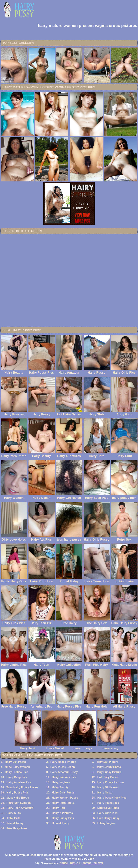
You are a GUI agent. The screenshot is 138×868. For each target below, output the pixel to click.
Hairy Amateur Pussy (64, 772)
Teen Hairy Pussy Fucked (23, 787)
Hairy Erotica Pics (17, 772)
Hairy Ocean (105, 793)
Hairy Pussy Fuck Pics (112, 798)
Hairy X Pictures (62, 813)
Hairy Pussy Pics (18, 793)
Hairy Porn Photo (63, 803)
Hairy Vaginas (61, 782)
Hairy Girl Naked (108, 787)
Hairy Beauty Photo (108, 767)
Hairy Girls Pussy (63, 793)
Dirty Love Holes (108, 808)
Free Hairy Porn (17, 828)
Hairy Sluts (14, 813)
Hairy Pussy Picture (109, 772)
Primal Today (15, 823)
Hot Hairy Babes (108, 777)
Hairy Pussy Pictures (111, 782)
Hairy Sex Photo (15, 762)
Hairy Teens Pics (108, 803)
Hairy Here (59, 808)
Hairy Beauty (60, 787)
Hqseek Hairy (61, 823)
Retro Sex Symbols (19, 803)
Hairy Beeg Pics (17, 777)
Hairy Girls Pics (107, 813)
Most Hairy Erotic (18, 798)
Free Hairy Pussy (108, 818)
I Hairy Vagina (106, 823)
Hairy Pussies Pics (64, 777)
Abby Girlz (13, 818)
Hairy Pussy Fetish (63, 767)
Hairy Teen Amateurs (20, 808)
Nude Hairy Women (17, 767)
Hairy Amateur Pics (19, 782)
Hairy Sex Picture (107, 762)
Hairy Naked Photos (63, 762)
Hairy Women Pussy (65, 798)
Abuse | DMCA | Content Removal (81, 863)
